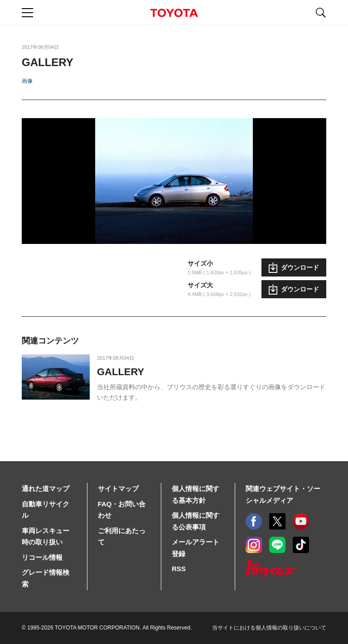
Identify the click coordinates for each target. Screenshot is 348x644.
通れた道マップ (46, 489)
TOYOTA (174, 13)
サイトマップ (118, 489)
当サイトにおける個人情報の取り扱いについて (269, 628)
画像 (27, 81)
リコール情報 (42, 557)
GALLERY (121, 372)
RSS (179, 569)
